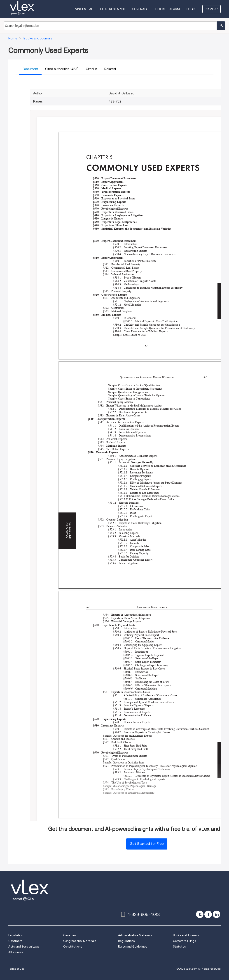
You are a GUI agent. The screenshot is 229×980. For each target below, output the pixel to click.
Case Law (70, 935)
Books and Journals (186, 935)
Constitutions (73, 947)
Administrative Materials (135, 935)
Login (191, 9)
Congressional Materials (80, 941)
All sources (16, 952)
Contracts (15, 941)
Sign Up (211, 9)
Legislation (16, 935)
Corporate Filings (184, 941)
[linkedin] (216, 914)
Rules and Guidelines (133, 947)
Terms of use (16, 969)
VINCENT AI (84, 9)
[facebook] (208, 914)
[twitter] (200, 914)
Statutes (179, 947)
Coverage (140, 9)
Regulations (126, 941)
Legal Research (112, 9)
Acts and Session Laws (24, 947)
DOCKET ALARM (168, 9)
